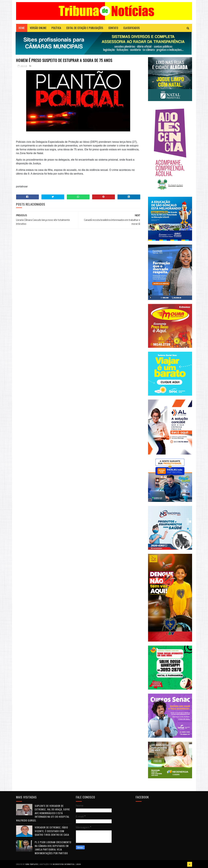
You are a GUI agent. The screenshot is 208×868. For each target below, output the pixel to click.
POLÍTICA (56, 28)
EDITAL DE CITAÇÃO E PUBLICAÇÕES (85, 28)
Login (78, 864)
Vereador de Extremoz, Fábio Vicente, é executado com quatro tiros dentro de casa (52, 831)
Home (22, 28)
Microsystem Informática (64, 864)
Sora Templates (32, 864)
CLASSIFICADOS (132, 28)
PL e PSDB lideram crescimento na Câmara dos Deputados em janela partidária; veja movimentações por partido (53, 848)
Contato (113, 28)
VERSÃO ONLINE (38, 28)
